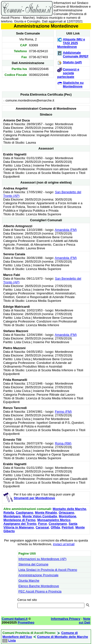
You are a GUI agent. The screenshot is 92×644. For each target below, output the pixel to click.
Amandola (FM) (66, 230)
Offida (55, 527)
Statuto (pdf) (72, 62)
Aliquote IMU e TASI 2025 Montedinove (71, 43)
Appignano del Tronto (20, 524)
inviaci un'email (64, 544)
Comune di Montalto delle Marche (62, 637)
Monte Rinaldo (46, 513)
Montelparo (12, 516)
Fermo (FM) (63, 412)
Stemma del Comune (33, 564)
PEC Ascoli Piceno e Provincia (40, 591)
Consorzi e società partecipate (68, 73)
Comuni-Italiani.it (15, 619)
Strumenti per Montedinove (34, 498)
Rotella (9, 513)
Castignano (25, 513)
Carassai (42, 527)
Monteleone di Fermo (20, 520)
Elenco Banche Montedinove (39, 586)
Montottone (68, 516)
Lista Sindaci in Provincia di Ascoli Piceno (48, 570)
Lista (12, 640)
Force (43, 524)
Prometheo (26, 622)
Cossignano (58, 524)
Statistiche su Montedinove (73, 85)
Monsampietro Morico (54, 520)
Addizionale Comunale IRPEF (76, 54)
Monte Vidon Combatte (40, 516)
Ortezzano (66, 513)
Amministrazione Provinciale (38, 575)
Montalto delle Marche (70, 509)
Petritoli (67, 527)
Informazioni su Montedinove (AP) (42, 559)
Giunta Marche (29, 581)
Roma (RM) (63, 443)
